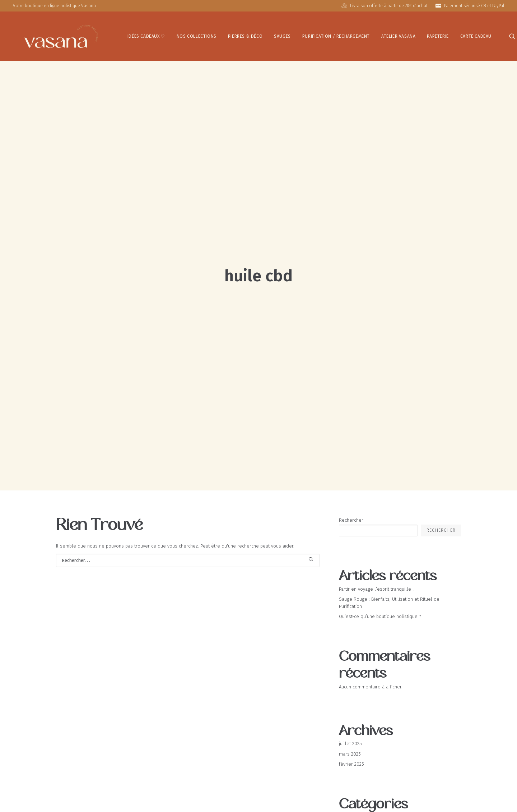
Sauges (258, 35)
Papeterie (413, 35)
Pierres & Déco (220, 35)
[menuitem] (122, 35)
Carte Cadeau (451, 35)
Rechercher (351, 423)
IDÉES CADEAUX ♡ (122, 35)
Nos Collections (172, 35)
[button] (490, 35)
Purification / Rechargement (311, 35)
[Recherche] (188, 463)
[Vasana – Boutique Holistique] (49, 35)
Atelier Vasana (374, 35)
